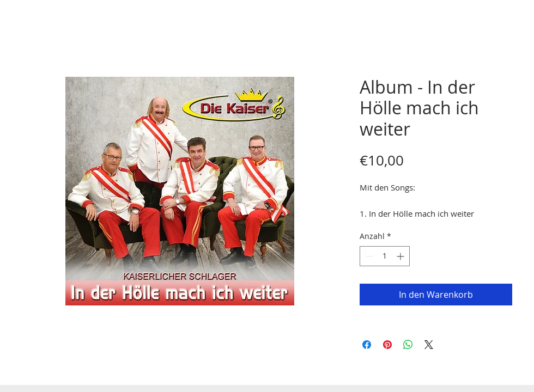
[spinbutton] (385, 256)
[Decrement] (368, 256)
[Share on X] (429, 345)
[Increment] (401, 256)
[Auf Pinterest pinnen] (387, 345)
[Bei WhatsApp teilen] (408, 345)
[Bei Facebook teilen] (367, 345)
